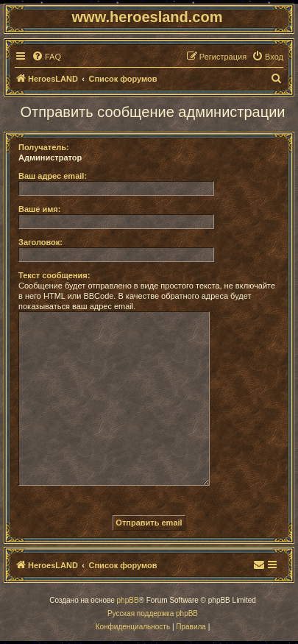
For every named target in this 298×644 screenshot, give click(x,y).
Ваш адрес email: (53, 176)
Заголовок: (40, 242)
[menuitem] (46, 57)
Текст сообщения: (54, 275)
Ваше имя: (39, 209)
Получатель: (44, 147)
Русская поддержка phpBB (153, 613)
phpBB (128, 600)
